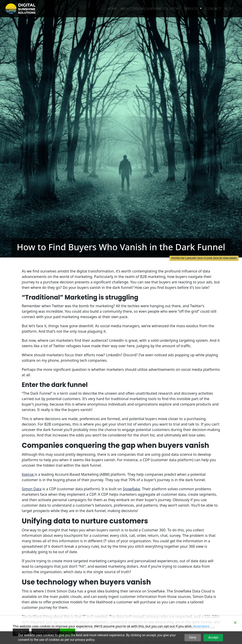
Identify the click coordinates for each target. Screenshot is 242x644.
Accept (213, 637)
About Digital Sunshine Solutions (151, 9)
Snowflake (132, 489)
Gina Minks (230, 258)
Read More (201, 626)
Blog (229, 9)
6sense (28, 474)
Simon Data (32, 489)
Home (112, 9)
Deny (193, 637)
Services (192, 9)
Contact (213, 9)
